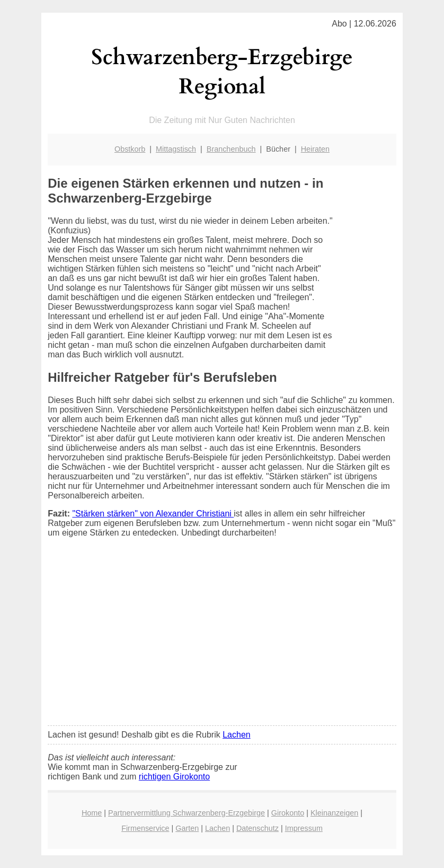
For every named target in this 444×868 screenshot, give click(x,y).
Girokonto (288, 813)
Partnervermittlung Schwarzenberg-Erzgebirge (187, 813)
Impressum (304, 828)
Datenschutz (257, 828)
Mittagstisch (176, 149)
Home (92, 813)
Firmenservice (145, 828)
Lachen (237, 735)
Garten (187, 828)
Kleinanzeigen (334, 813)
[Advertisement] (222, 638)
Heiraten (315, 149)
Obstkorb (130, 149)
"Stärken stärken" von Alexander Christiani (153, 514)
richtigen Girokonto (174, 777)
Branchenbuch (231, 149)
